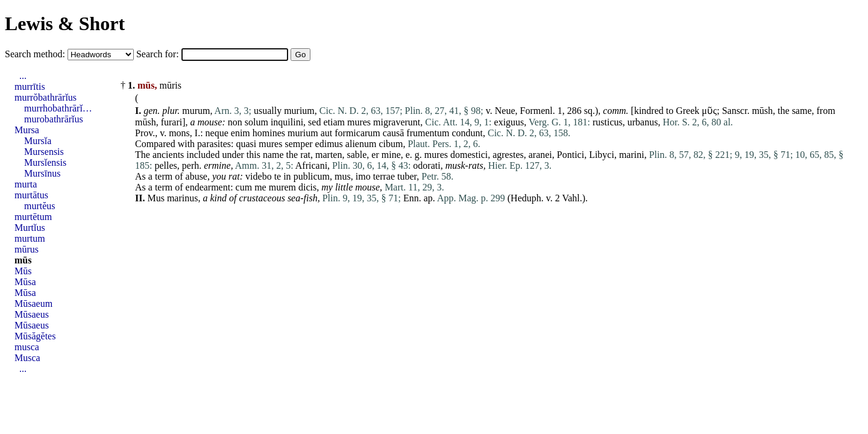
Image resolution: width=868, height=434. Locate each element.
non (235, 122)
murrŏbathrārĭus (46, 97)
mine (391, 155)
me (260, 187)
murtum (30, 238)
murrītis (30, 86)
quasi (247, 144)
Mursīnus (42, 173)
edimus (329, 144)
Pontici (571, 155)
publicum (312, 176)
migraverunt (397, 122)
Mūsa (25, 282)
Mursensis (44, 152)
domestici (469, 155)
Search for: (159, 54)
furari (172, 122)
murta (26, 184)
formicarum (357, 133)
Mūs (23, 271)
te (278, 176)
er (375, 155)
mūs (23, 260)
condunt (467, 133)
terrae (384, 176)
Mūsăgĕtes (35, 336)
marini (632, 155)
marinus (183, 198)
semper (298, 144)
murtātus (31, 195)
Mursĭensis (45, 162)
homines (269, 133)
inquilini (287, 122)
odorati (426, 165)
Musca (27, 358)
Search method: (36, 54)
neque (217, 133)
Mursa (27, 130)
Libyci (602, 155)
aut (327, 133)
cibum (391, 144)
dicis (307, 187)
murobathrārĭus (54, 119)
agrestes (508, 155)
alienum (361, 144)
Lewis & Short (65, 24)
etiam (334, 122)
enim (241, 133)
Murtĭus (30, 228)
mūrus (27, 249)
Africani (311, 165)
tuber (407, 176)
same (802, 111)
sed (314, 122)
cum (244, 187)
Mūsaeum (33, 303)
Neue (505, 111)
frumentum (428, 133)
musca (27, 347)
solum (256, 122)
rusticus (608, 122)
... (23, 76)
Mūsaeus (32, 314)
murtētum (33, 217)
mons (179, 133)
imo (363, 176)
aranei (540, 155)
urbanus (643, 122)
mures (359, 122)
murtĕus (40, 206)
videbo (259, 176)
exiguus (509, 122)
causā (394, 133)
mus (343, 176)
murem (282, 187)
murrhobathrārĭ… (58, 108)
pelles (165, 165)
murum (196, 111)
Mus (156, 198)
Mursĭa (38, 141)
